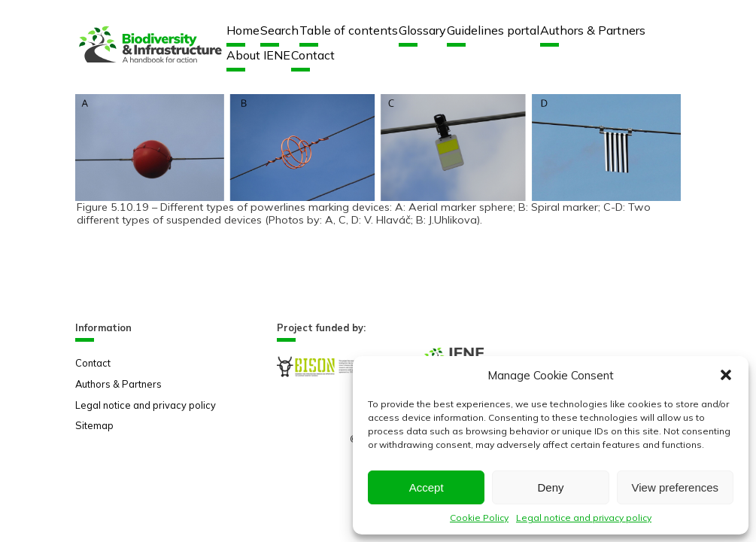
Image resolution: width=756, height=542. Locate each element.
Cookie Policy (479, 518)
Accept (427, 487)
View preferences (676, 487)
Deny (550, 487)
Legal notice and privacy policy (584, 518)
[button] (726, 375)
